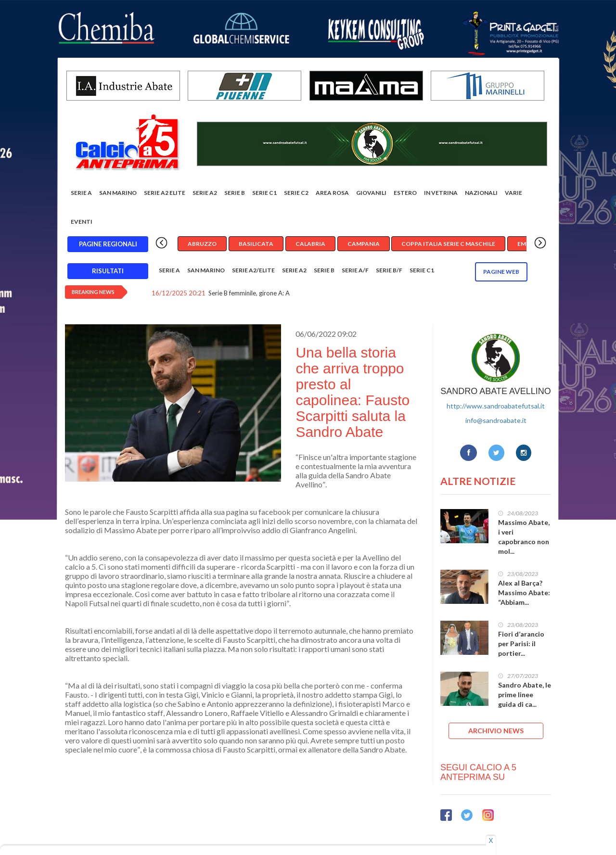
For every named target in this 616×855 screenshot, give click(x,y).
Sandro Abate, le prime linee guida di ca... (525, 695)
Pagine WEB (501, 272)
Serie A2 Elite (165, 193)
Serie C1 (264, 193)
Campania (364, 244)
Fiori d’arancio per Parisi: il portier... (521, 644)
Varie (513, 193)
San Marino (118, 193)
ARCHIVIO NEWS (496, 731)
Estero (405, 193)
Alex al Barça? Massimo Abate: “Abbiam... (524, 593)
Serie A (81, 193)
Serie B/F (389, 270)
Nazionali (481, 193)
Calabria (310, 244)
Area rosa (332, 193)
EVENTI (82, 222)
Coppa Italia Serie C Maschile (448, 244)
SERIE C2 (296, 193)
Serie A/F (355, 270)
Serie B (235, 193)
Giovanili (371, 193)
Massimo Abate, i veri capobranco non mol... (524, 537)
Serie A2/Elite (253, 270)
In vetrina (441, 193)
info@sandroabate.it (496, 420)
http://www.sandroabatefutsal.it (496, 406)
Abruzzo (202, 244)
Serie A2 (205, 193)
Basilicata (256, 244)
